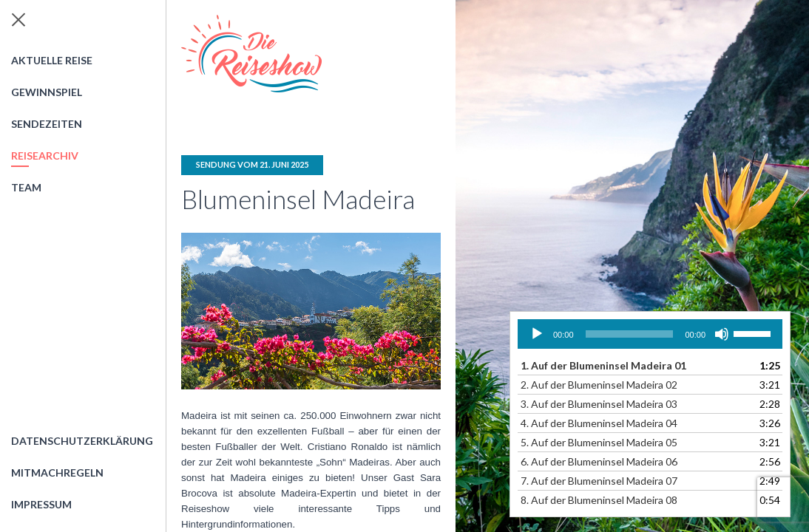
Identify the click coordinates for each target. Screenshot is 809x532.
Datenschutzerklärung (82, 441)
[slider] (630, 334)
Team (26, 187)
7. (599, 481)
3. (599, 404)
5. (599, 442)
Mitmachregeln (57, 473)
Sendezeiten (47, 124)
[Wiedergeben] (537, 334)
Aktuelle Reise (52, 60)
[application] (650, 334)
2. (599, 385)
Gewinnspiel (47, 92)
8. (599, 500)
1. (603, 365)
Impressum (41, 504)
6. (599, 461)
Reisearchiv (45, 156)
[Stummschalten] (722, 334)
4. (599, 423)
